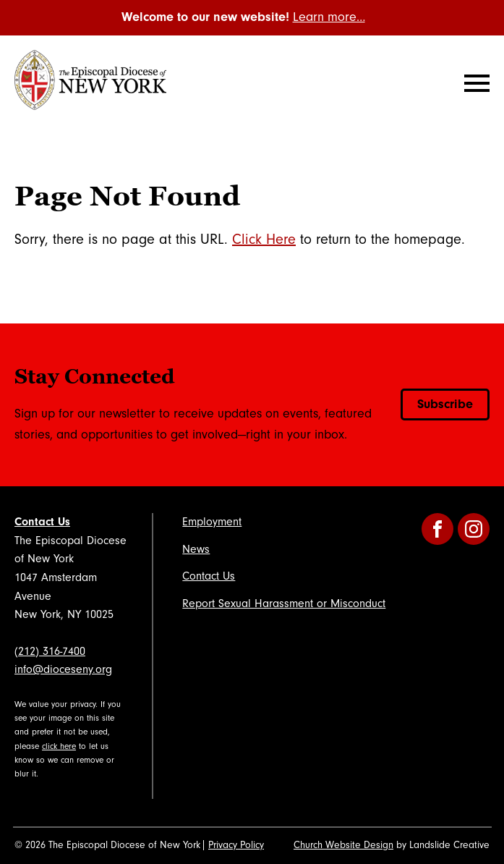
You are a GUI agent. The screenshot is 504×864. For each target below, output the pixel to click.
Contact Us (42, 522)
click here (59, 746)
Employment (212, 522)
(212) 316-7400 (50, 651)
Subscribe (445, 404)
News (196, 549)
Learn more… (329, 17)
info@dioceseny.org (63, 669)
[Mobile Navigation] (474, 83)
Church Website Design (343, 845)
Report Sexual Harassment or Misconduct (284, 603)
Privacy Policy (236, 845)
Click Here (264, 240)
